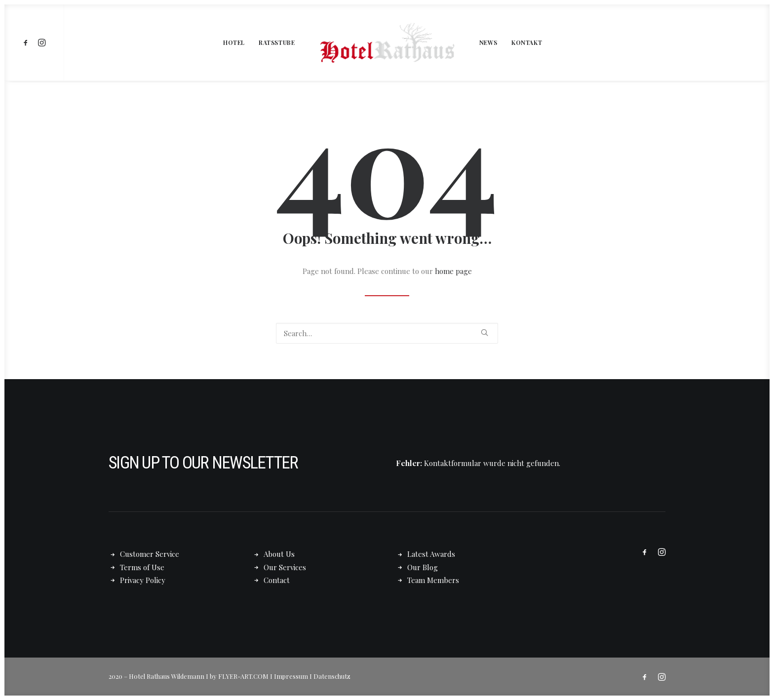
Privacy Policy (143, 580)
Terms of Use (142, 567)
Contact (277, 580)
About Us (279, 554)
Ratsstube (277, 42)
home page (453, 271)
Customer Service (150, 554)
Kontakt (527, 42)
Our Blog (423, 567)
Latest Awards (431, 554)
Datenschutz (332, 676)
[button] (27, 42)
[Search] (387, 333)
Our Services (285, 567)
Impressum (291, 676)
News (488, 42)
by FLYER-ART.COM (239, 676)
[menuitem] (27, 42)
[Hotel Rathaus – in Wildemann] (387, 42)
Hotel (234, 42)
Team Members (433, 580)
